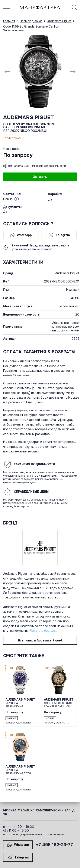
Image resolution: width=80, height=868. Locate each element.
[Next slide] (73, 71)
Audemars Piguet (28, 117)
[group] (40, 71)
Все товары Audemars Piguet (40, 640)
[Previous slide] (7, 71)
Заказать (40, 177)
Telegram (59, 235)
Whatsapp (21, 235)
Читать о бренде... (44, 631)
